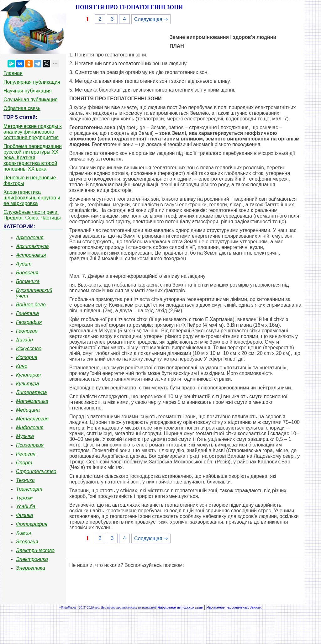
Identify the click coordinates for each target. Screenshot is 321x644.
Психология (30, 445)
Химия (24, 533)
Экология (27, 542)
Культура (27, 384)
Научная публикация (28, 91)
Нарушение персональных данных (234, 607)
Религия (26, 454)
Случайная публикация (30, 100)
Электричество (35, 550)
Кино (22, 366)
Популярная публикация (32, 82)
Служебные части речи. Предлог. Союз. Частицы (32, 215)
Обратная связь (22, 108)
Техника (25, 480)
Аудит (24, 264)
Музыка (25, 436)
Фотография (32, 524)
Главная (13, 73)
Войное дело (31, 305)
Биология (27, 273)
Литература (32, 392)
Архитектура (32, 246)
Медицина (28, 410)
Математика (32, 401)
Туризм (24, 498)
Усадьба (26, 507)
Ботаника (28, 281)
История (27, 357)
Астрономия (31, 255)
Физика (24, 515)
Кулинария (28, 375)
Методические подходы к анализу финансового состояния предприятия (33, 132)
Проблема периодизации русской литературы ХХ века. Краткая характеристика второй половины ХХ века (33, 158)
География (29, 322)
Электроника (32, 559)
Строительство (36, 471)
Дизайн (24, 340)
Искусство (29, 348)
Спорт (24, 463)
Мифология (30, 428)
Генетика (27, 313)
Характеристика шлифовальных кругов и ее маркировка (32, 198)
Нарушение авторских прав (180, 607)
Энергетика (31, 568)
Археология (30, 238)
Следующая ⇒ (151, 19)
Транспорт (29, 489)
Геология (27, 331)
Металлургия (32, 419)
